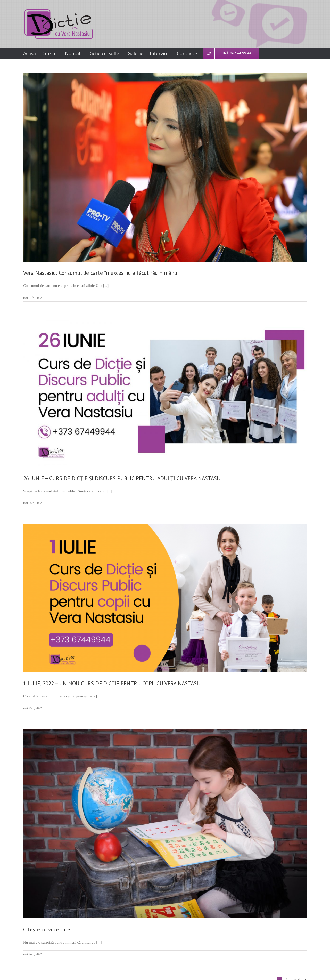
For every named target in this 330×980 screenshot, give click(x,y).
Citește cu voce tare (47, 930)
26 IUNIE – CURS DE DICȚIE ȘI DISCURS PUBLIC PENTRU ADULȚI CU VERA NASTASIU (123, 478)
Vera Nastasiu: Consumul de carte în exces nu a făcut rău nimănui (101, 273)
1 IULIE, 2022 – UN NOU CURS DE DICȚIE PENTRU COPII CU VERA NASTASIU (113, 683)
